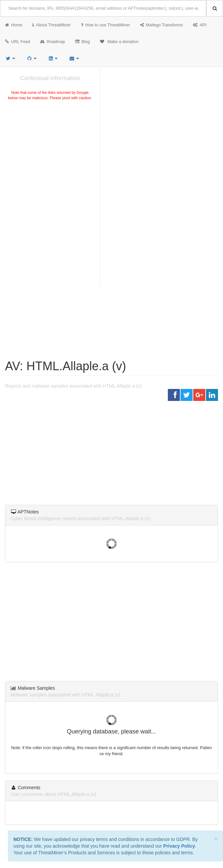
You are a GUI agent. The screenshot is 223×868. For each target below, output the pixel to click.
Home (14, 25)
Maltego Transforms (161, 25)
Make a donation (119, 42)
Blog (83, 42)
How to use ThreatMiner (105, 25)
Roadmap (53, 42)
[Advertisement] (50, 152)
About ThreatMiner (52, 25)
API (200, 25)
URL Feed (18, 42)
